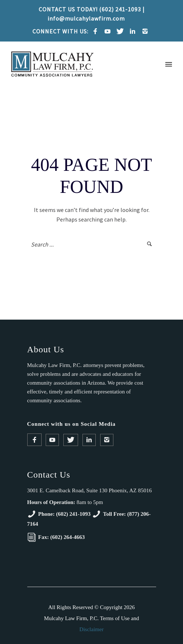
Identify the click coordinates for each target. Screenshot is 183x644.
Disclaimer (92, 629)
